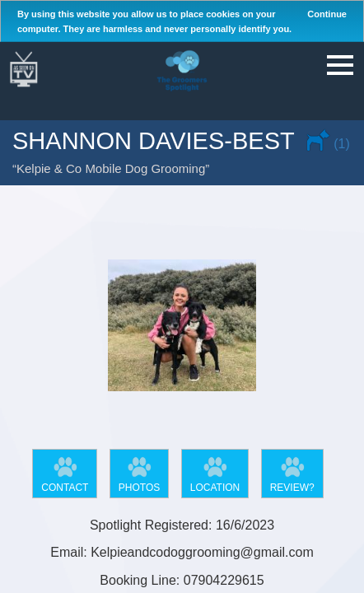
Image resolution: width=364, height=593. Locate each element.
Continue (327, 14)
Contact (65, 488)
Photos (139, 488)
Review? (292, 488)
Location (215, 488)
